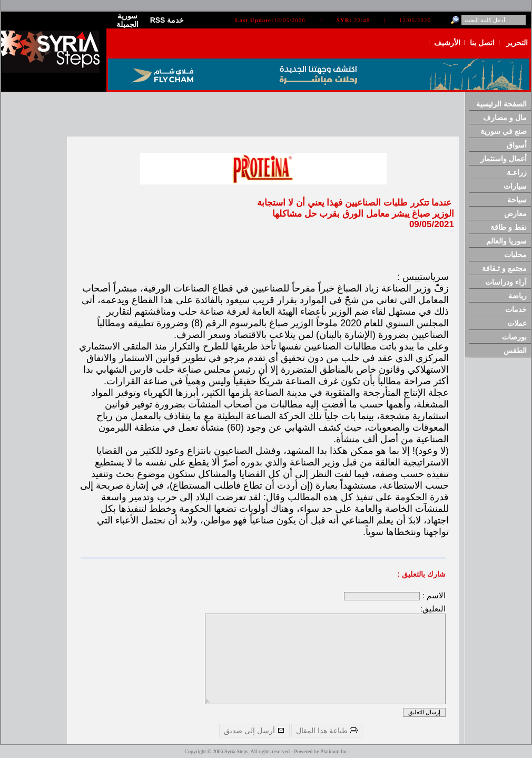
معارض (515, 213)
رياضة (518, 296)
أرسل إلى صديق (254, 731)
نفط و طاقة (509, 227)
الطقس (515, 351)
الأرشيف (447, 43)
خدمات (516, 309)
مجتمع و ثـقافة (504, 268)
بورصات (514, 337)
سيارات (515, 186)
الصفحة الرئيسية (501, 104)
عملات (517, 323)
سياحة (517, 200)
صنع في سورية (504, 131)
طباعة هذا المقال (327, 731)
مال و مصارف (505, 118)
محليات (515, 255)
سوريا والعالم (506, 241)
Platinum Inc (334, 751)
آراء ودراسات (506, 282)
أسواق (517, 145)
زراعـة (517, 172)
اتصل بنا (482, 43)
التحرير (517, 43)
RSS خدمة (167, 20)
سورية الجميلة (127, 20)
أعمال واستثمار (504, 159)
